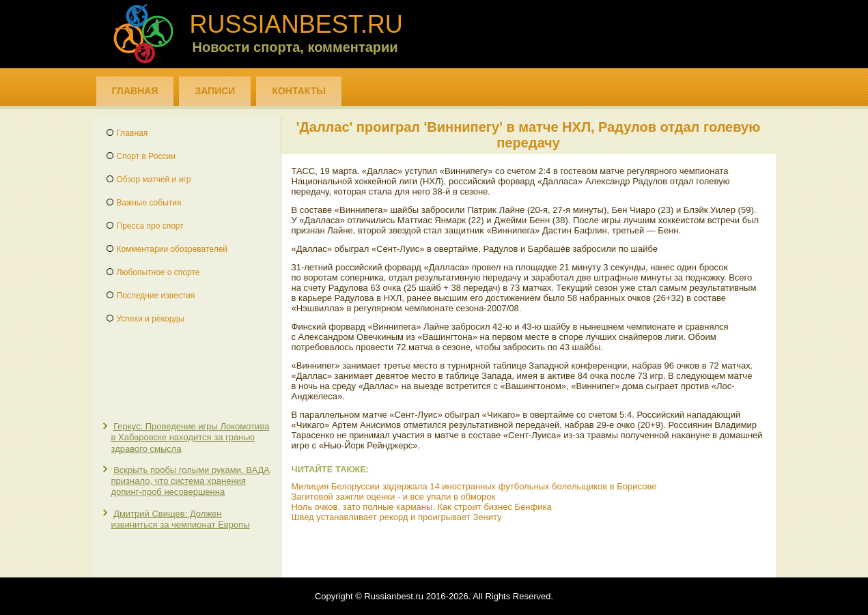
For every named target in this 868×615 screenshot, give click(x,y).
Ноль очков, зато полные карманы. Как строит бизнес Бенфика (422, 507)
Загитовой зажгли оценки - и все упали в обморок (394, 497)
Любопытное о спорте (158, 272)
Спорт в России (146, 156)
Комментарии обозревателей (172, 249)
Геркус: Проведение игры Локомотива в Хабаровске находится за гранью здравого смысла (191, 438)
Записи (215, 91)
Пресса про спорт (150, 226)
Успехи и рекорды (151, 319)
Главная (135, 91)
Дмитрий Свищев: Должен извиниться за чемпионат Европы (181, 519)
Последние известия (156, 296)
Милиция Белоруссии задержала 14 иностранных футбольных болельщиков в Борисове (474, 486)
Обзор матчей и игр (154, 180)
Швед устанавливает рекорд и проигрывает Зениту (397, 517)
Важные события (149, 203)
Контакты (298, 91)
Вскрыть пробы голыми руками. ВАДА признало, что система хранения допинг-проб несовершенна (191, 481)
